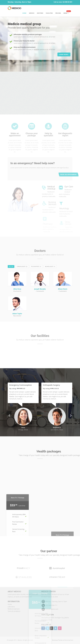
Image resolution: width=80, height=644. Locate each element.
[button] (9, 415)
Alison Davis (63, 289)
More (67, 12)
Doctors (40, 13)
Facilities (49, 13)
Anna (23, 427)
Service (32, 13)
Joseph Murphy (40, 289)
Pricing (58, 13)
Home (24, 13)
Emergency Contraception (21, 385)
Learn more (64, 54)
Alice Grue (17, 289)
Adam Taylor (17, 314)
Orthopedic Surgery (51, 385)
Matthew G (57, 427)
